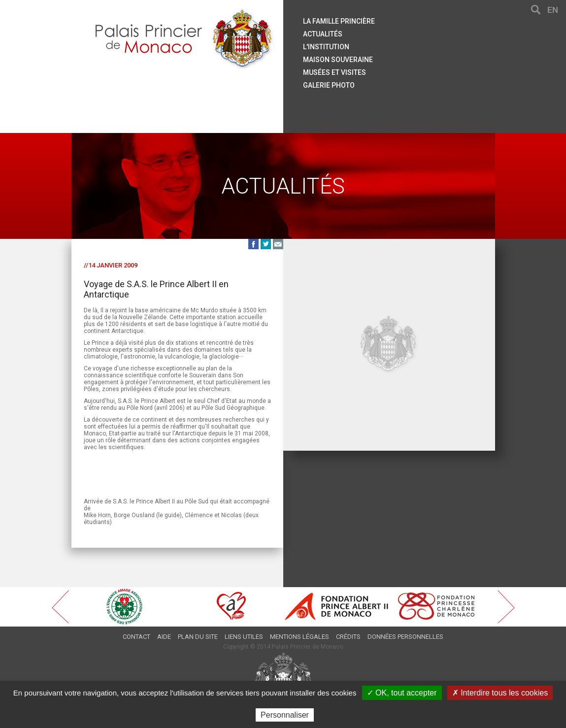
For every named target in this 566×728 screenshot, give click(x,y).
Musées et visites (334, 72)
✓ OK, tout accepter (402, 693)
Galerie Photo (329, 85)
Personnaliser (285, 715)
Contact (136, 637)
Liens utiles (244, 637)
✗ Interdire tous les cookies (500, 693)
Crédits (348, 637)
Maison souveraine (338, 60)
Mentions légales (300, 637)
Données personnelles (405, 637)
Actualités (323, 34)
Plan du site (198, 637)
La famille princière (339, 21)
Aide (164, 637)
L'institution (326, 47)
